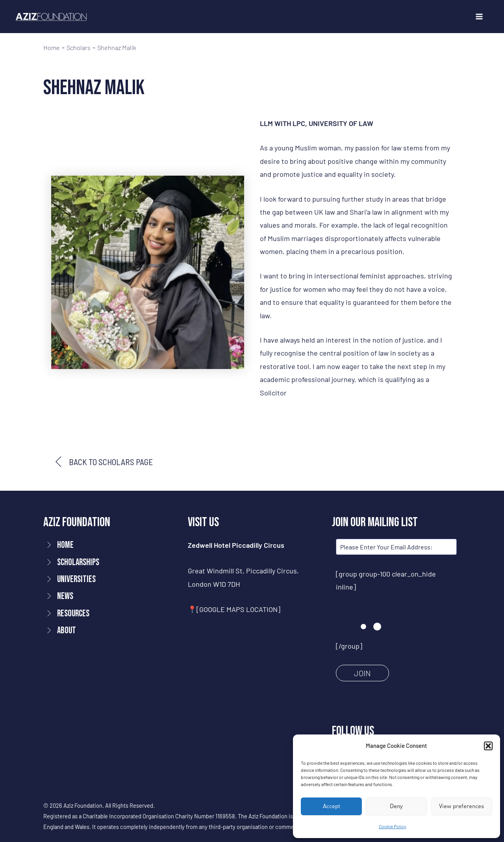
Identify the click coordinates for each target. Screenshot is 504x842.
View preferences (461, 806)
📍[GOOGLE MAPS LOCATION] (234, 609)
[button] (488, 746)
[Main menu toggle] (479, 17)
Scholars (79, 48)
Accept (332, 806)
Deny (396, 806)
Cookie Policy (393, 826)
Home (52, 48)
